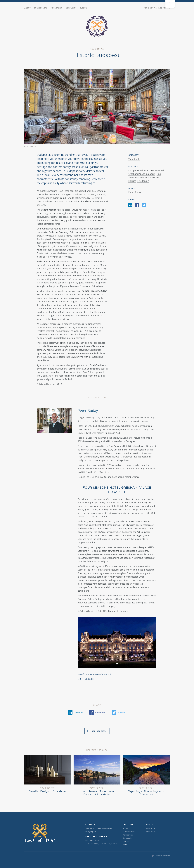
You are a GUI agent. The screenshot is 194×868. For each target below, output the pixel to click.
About (27, 8)
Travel (125, 845)
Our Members (41, 8)
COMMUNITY (71, 8)
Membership (56, 8)
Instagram (151, 832)
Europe (132, 170)
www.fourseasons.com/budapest (94, 674)
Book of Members (163, 856)
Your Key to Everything (157, 8)
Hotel (140, 170)
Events (83, 8)
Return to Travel (99, 731)
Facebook (151, 828)
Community (128, 838)
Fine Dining (143, 181)
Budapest (150, 177)
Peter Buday (135, 192)
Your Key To (134, 159)
